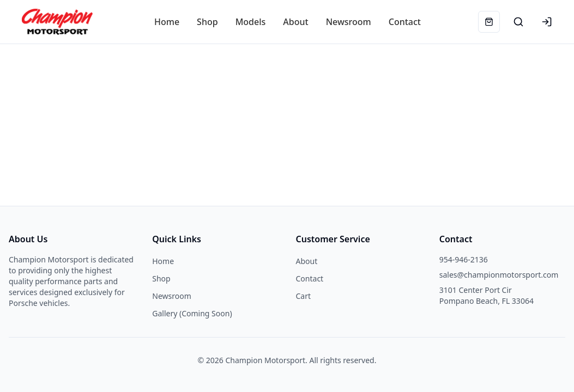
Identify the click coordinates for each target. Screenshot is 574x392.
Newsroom (172, 296)
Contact (310, 278)
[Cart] (489, 22)
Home (163, 261)
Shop (161, 278)
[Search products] (518, 22)
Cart (304, 296)
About (307, 261)
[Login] (547, 22)
